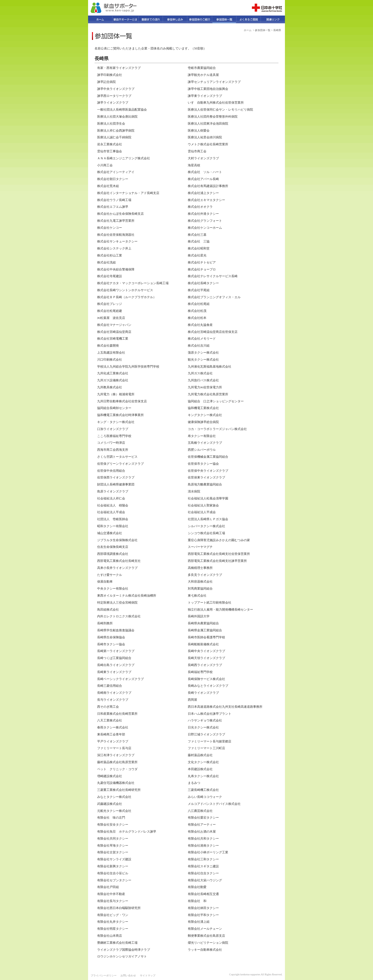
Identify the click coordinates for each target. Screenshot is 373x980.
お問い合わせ (128, 975)
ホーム (248, 30)
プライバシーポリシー (104, 975)
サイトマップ (148, 975)
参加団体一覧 (263, 30)
